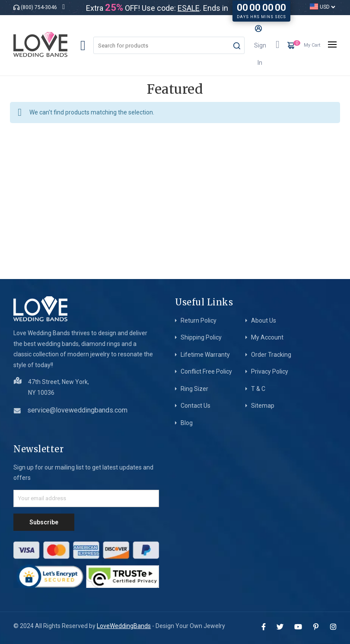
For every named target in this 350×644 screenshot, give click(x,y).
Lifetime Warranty (205, 355)
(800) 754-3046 (39, 7)
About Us (264, 320)
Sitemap (263, 406)
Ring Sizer (194, 389)
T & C (258, 389)
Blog (187, 423)
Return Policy (199, 320)
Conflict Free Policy (206, 371)
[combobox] (169, 45)
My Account (267, 337)
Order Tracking (271, 355)
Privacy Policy (270, 371)
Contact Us (196, 406)
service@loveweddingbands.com (77, 410)
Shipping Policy (201, 337)
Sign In (260, 46)
